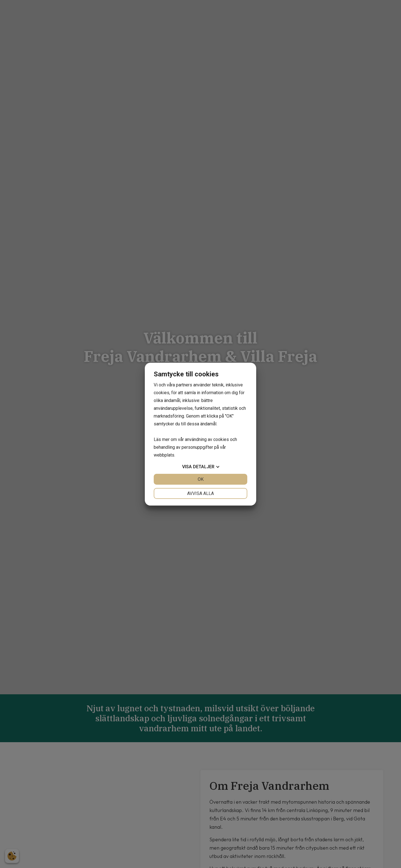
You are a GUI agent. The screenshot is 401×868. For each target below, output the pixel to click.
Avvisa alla (200, 493)
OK (201, 479)
